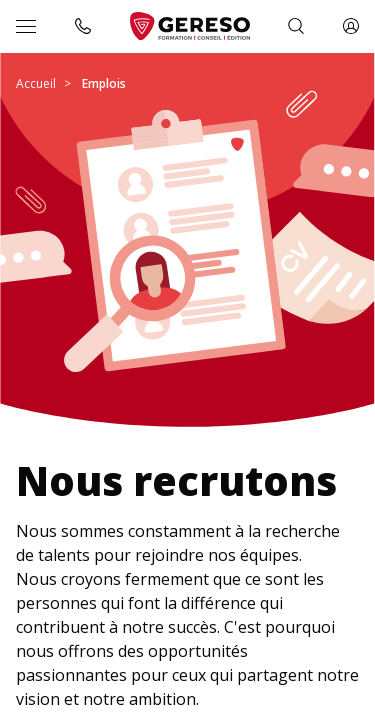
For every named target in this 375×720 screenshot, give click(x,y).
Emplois (104, 83)
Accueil (36, 83)
